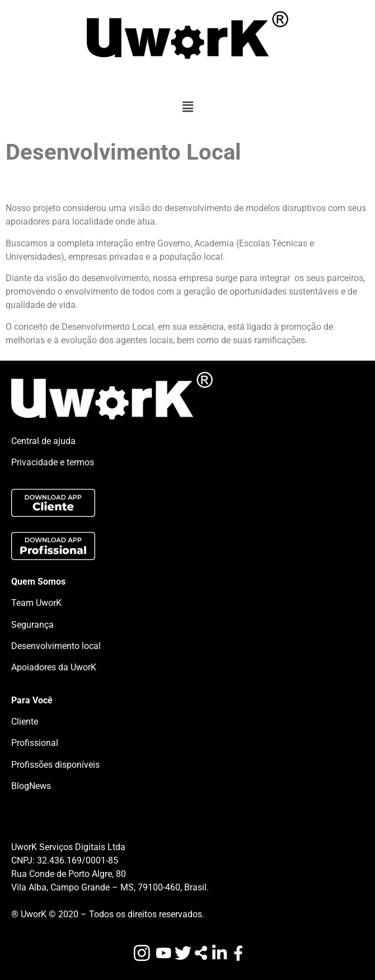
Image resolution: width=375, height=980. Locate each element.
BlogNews (31, 786)
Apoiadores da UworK (54, 667)
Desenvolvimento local (56, 646)
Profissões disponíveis (55, 765)
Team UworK (36, 603)
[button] (187, 107)
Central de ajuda (43, 441)
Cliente (25, 722)
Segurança (32, 625)
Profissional (35, 743)
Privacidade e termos (53, 462)
